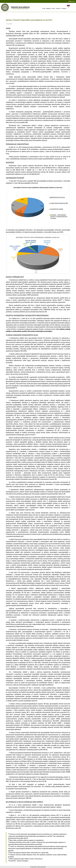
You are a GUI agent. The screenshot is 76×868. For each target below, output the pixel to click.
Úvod (44, 8)
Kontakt (64, 8)
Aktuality (48, 8)
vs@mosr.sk (71, 1)
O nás (53, 8)
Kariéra (58, 8)
